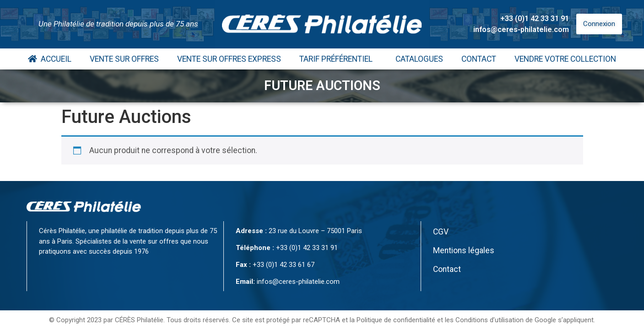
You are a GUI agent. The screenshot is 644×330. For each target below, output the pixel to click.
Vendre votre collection (565, 59)
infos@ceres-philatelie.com (521, 29)
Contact (479, 59)
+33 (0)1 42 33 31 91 (535, 19)
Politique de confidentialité (396, 320)
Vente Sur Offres (124, 59)
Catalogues (419, 59)
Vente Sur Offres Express (229, 59)
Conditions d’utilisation (490, 320)
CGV (441, 232)
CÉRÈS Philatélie (139, 320)
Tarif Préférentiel (338, 59)
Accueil (50, 59)
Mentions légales (464, 250)
